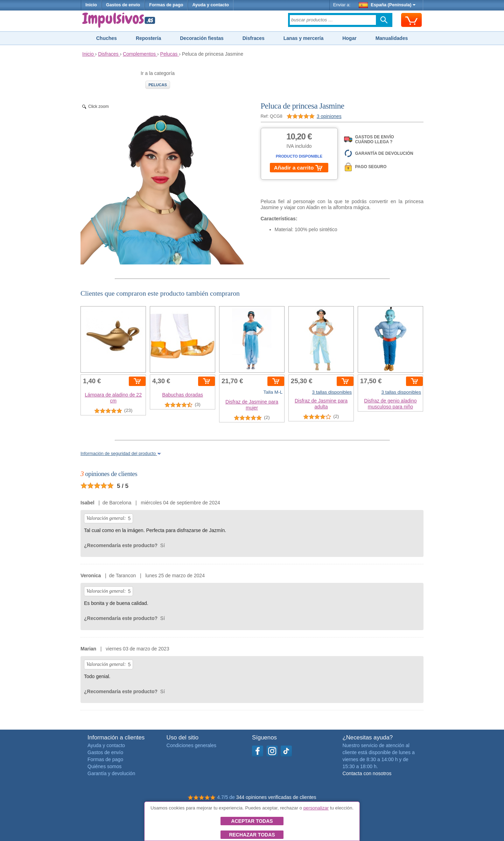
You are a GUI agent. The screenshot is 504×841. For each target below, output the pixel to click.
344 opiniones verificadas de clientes (276, 797)
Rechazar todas (252, 835)
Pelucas (158, 85)
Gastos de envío (123, 5)
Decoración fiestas (202, 38)
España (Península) (387, 5)
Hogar (349, 38)
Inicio (91, 5)
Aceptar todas (252, 821)
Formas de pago (166, 5)
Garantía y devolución (111, 773)
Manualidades (392, 38)
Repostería (148, 38)
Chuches (107, 38)
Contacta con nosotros (367, 773)
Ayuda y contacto (211, 5)
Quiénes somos (104, 766)
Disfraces (254, 38)
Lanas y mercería (303, 38)
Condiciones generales (191, 745)
